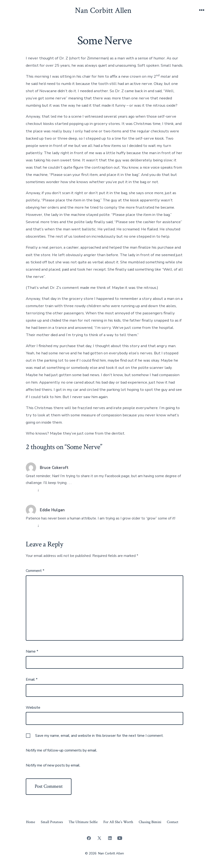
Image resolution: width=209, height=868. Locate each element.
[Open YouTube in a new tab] (120, 838)
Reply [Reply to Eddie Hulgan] (31, 525)
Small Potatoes (52, 822)
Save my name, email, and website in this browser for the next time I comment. (99, 736)
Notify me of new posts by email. (53, 765)
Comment (35, 571)
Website (33, 708)
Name (32, 651)
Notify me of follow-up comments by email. (62, 750)
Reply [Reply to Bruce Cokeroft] (31, 490)
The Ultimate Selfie (83, 822)
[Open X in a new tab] (99, 838)
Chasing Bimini (150, 822)
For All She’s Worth (118, 822)
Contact (173, 822)
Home (31, 822)
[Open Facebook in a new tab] (89, 838)
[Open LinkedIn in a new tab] (110, 838)
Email (32, 679)
